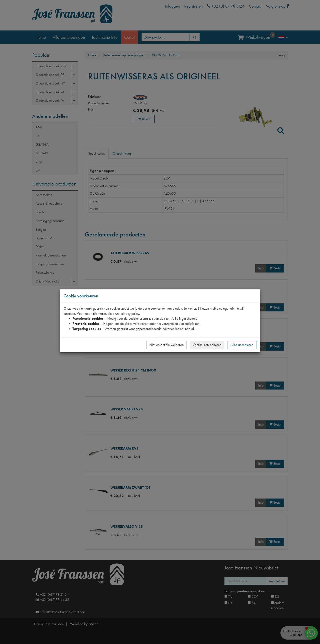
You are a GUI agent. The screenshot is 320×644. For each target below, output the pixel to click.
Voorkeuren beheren (207, 345)
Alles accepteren (242, 345)
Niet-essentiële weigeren (167, 345)
